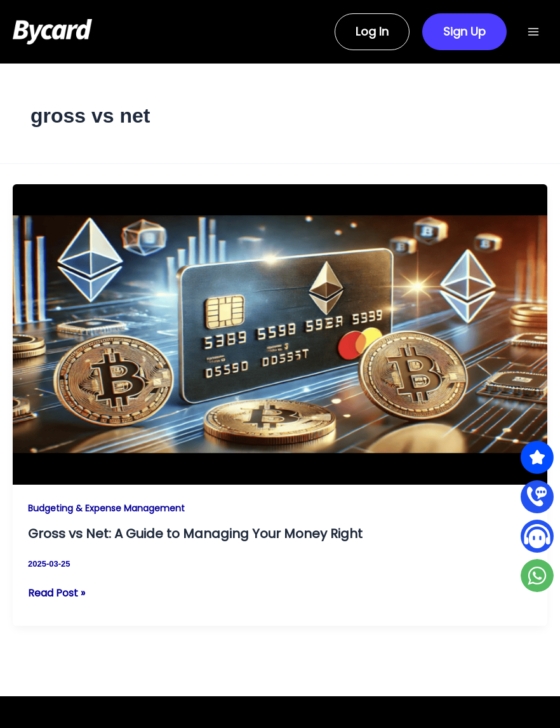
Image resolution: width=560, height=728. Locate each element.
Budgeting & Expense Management (106, 508)
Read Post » (57, 593)
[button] (365, 32)
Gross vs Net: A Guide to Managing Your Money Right (195, 534)
